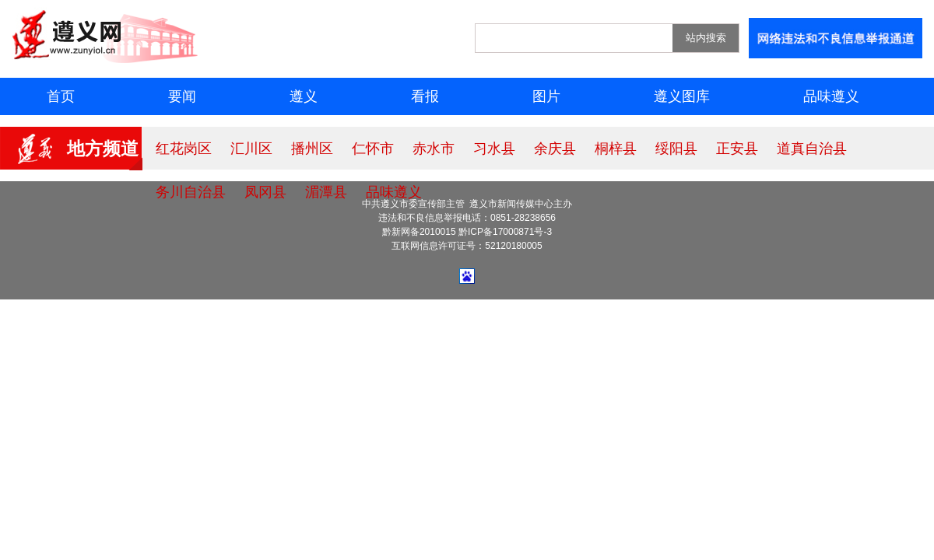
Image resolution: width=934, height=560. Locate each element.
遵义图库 (682, 96)
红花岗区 (184, 149)
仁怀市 (373, 149)
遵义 (304, 96)
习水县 (494, 149)
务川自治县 (191, 192)
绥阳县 (676, 149)
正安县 (737, 149)
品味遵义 (831, 96)
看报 (425, 96)
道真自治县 (812, 149)
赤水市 (434, 149)
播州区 (312, 149)
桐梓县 (616, 149)
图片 (546, 96)
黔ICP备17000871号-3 (505, 232)
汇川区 (251, 149)
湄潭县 (326, 192)
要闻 (182, 96)
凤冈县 (265, 192)
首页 (61, 96)
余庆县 (555, 149)
